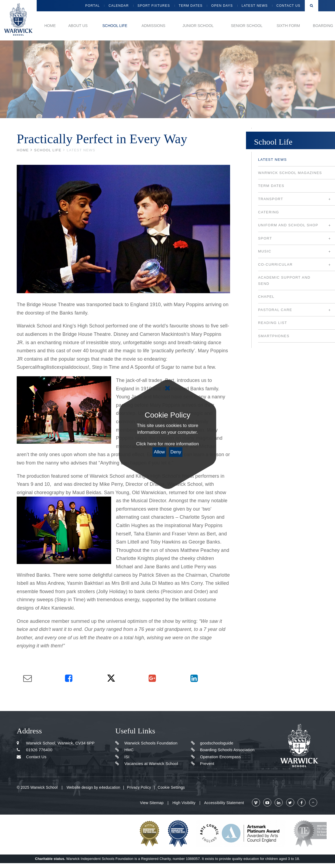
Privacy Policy (139, 787)
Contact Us (32, 757)
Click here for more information (167, 444)
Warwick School (18, 20)
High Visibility (184, 803)
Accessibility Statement (224, 803)
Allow (160, 452)
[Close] (167, 388)
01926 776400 (35, 750)
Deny (176, 452)
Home (23, 150)
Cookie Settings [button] (171, 787)
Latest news (81, 150)
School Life (48, 150)
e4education (110, 787)
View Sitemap (152, 803)
